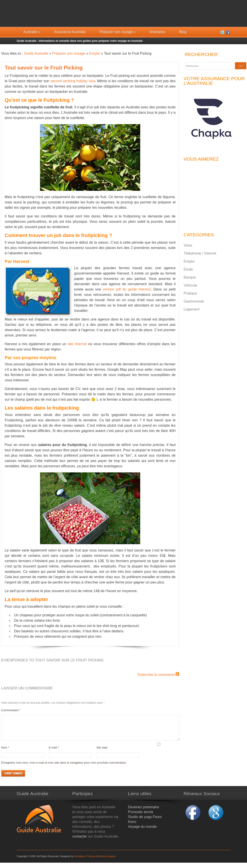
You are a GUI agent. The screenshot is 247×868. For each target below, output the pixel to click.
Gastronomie (194, 301)
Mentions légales (107, 862)
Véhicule (190, 285)
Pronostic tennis (141, 817)
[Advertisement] (211, 195)
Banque (190, 277)
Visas (188, 245)
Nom (5, 753)
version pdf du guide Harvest (127, 289)
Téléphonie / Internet (200, 253)
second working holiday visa (73, 81)
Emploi (95, 53)
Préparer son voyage (118, 32)
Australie (32, 32)
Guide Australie (36, 53)
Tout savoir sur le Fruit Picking (44, 68)
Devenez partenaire (144, 812)
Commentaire (11, 710)
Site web (102, 753)
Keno (132, 827)
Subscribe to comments (156, 675)
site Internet (77, 344)
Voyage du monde (142, 832)
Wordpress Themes (85, 862)
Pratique (190, 293)
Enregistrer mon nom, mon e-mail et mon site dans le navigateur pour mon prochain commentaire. (64, 768)
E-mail (54, 753)
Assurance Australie (70, 32)
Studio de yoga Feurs (145, 822)
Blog (183, 32)
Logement (191, 309)
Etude (188, 269)
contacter (80, 842)
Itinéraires (158, 32)
